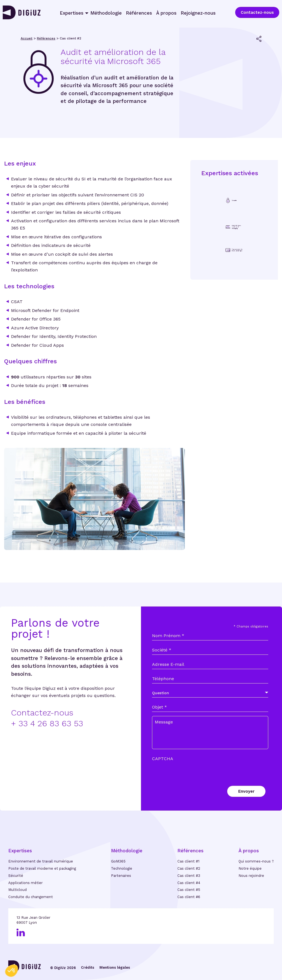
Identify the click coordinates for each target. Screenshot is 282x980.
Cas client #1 (188, 861)
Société (162, 666)
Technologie (122, 868)
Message (164, 737)
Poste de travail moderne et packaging (42, 868)
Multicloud (17, 890)
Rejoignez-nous (198, 13)
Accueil (27, 38)
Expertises (72, 13)
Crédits (88, 967)
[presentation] (194, 779)
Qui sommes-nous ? (256, 861)
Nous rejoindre (251, 876)
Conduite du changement (31, 897)
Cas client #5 (189, 890)
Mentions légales (115, 967)
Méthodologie (106, 13)
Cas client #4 (189, 883)
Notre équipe (250, 868)
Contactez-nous (257, 12)
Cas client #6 (189, 897)
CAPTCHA (163, 774)
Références (139, 13)
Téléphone (163, 694)
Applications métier (25, 883)
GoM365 (118, 861)
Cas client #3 (189, 876)
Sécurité (16, 876)
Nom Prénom (168, 651)
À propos (166, 13)
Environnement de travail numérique (41, 861)
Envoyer (246, 807)
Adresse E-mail (168, 680)
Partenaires (121, 876)
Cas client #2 (189, 868)
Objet (159, 723)
